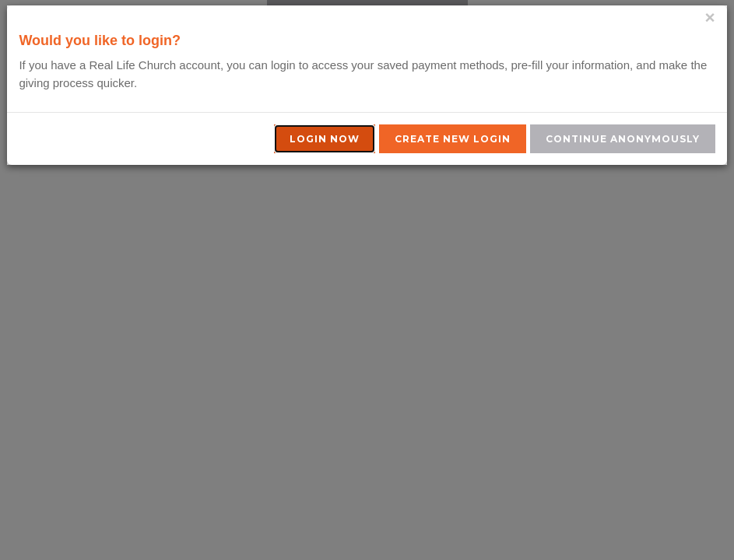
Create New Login (453, 139)
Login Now (325, 139)
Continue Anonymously (623, 139)
